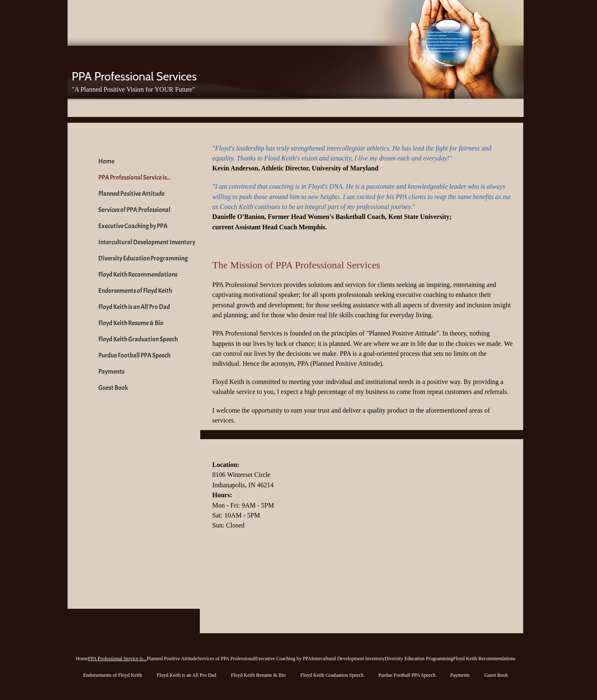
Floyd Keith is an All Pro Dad (134, 307)
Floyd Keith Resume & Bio (131, 323)
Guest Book (113, 388)
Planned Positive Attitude (131, 194)
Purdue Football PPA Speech (134, 355)
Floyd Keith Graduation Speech (138, 339)
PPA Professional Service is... (134, 177)
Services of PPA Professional (134, 210)
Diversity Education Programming (143, 258)
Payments (111, 372)
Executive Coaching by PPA (133, 226)
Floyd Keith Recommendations (138, 275)
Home (106, 161)
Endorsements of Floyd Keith (135, 291)
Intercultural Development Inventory (147, 242)
